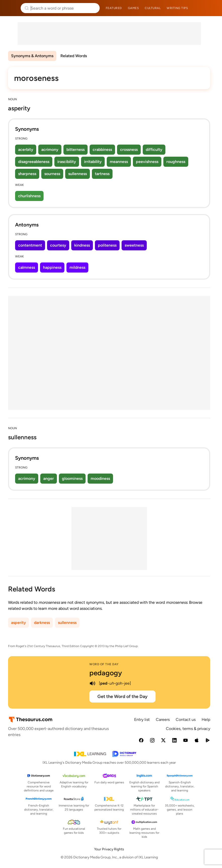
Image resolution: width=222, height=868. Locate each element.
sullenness (78, 174)
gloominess (72, 478)
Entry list (142, 720)
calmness (27, 267)
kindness (82, 245)
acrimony (50, 149)
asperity (18, 623)
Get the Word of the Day (122, 696)
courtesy (58, 245)
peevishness (147, 162)
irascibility (67, 162)
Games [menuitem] (133, 8)
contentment (30, 245)
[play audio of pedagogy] (92, 683)
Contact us (186, 720)
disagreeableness (34, 162)
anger (49, 478)
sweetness (134, 245)
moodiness (100, 478)
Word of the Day (104, 664)
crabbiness (102, 149)
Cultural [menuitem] (153, 8)
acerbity (26, 149)
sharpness (27, 174)
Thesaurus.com (11, 8)
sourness (52, 174)
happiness (52, 267)
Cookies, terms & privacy (188, 729)
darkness (42, 623)
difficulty (154, 149)
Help (206, 720)
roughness (176, 162)
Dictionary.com (211, 8)
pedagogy (106, 673)
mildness (77, 267)
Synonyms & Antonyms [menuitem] (32, 56)
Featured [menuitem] (114, 8)
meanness (119, 162)
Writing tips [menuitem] (177, 8)
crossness (129, 149)
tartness (102, 174)
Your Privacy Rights (109, 849)
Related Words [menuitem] (74, 56)
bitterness (76, 149)
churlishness (29, 196)
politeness (107, 245)
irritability (93, 162)
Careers (163, 720)
